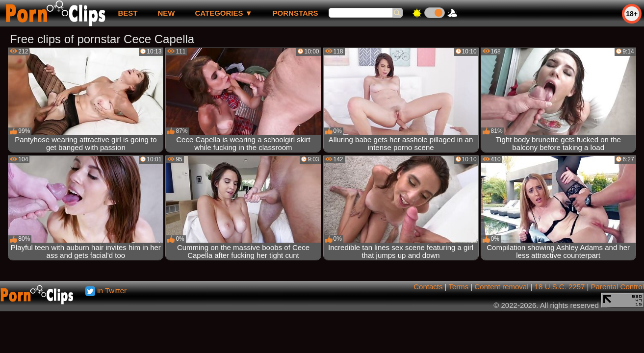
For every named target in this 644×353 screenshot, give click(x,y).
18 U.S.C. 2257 (560, 287)
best (128, 13)
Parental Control (618, 287)
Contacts (428, 287)
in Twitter (106, 290)
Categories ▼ (223, 13)
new (166, 13)
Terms (458, 287)
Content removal (501, 287)
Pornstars (296, 13)
